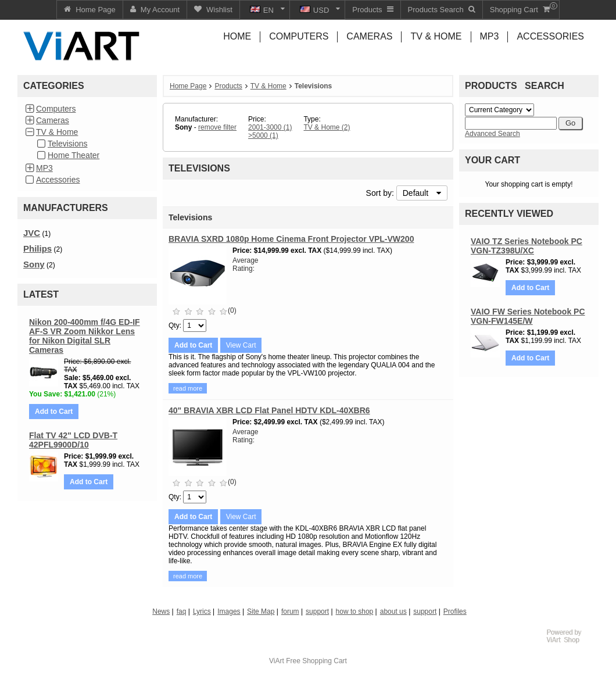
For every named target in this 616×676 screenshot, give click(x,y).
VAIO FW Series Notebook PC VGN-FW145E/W (528, 316)
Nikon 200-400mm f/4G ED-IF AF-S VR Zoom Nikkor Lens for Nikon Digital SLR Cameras (85, 336)
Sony (34, 264)
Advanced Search (493, 134)
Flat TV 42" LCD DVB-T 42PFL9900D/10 (73, 440)
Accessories (58, 180)
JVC (32, 233)
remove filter (217, 127)
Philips (37, 248)
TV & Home (57, 132)
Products (228, 86)
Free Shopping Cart (316, 661)
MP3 (44, 168)
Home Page (188, 86)
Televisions (67, 144)
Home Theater (74, 155)
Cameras (53, 120)
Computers (56, 109)
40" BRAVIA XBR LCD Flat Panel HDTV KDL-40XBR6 (269, 410)
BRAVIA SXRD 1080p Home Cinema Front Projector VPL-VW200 (291, 239)
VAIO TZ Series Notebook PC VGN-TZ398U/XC (527, 246)
